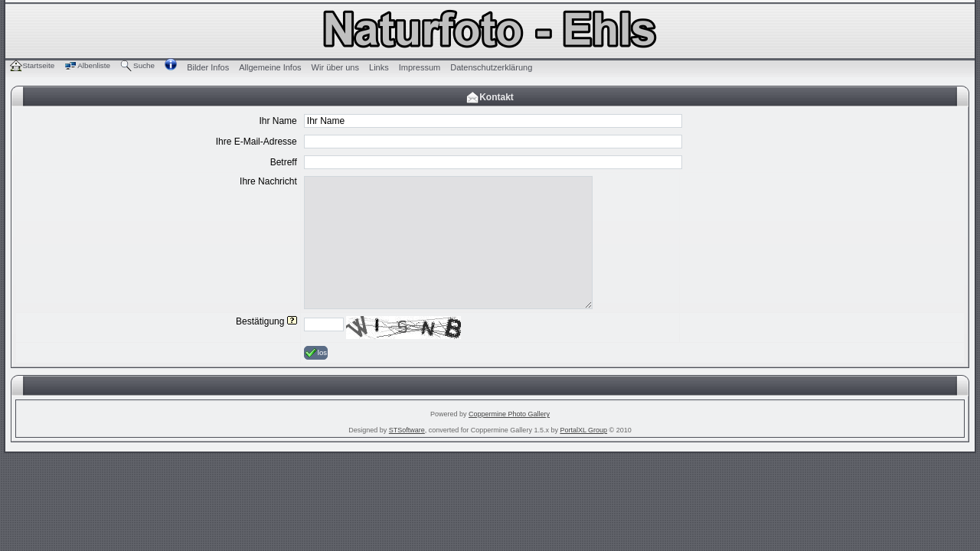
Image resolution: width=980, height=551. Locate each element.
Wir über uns (335, 67)
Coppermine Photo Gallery (509, 414)
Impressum (420, 67)
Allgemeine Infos (270, 67)
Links (379, 67)
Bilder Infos (208, 67)
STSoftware (407, 430)
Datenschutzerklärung (491, 67)
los (316, 353)
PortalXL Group (583, 430)
